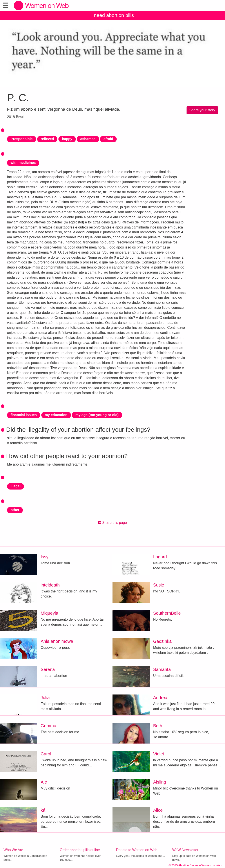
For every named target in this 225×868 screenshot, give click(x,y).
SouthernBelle (167, 613)
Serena (48, 669)
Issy (45, 557)
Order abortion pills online (80, 850)
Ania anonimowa (57, 641)
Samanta (162, 669)
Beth (158, 726)
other (15, 510)
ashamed (88, 139)
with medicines (23, 163)
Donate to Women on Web (137, 850)
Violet (159, 754)
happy (67, 139)
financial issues (24, 415)
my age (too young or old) (97, 415)
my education (56, 415)
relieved (47, 139)
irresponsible (22, 139)
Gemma (48, 726)
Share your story (202, 110)
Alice (158, 810)
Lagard (160, 557)
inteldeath (50, 585)
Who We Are (13, 850)
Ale (44, 782)
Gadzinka (162, 641)
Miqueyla (49, 613)
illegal (15, 486)
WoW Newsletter (185, 850)
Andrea (160, 698)
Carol (46, 754)
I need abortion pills (112, 15)
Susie (159, 585)
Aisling (160, 782)
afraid (108, 139)
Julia (45, 698)
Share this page (113, 523)
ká (43, 810)
